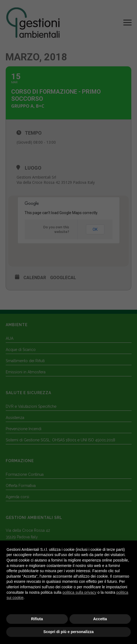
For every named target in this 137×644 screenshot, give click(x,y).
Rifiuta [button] (37, 619)
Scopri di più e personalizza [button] (68, 632)
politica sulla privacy (79, 592)
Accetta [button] (100, 619)
